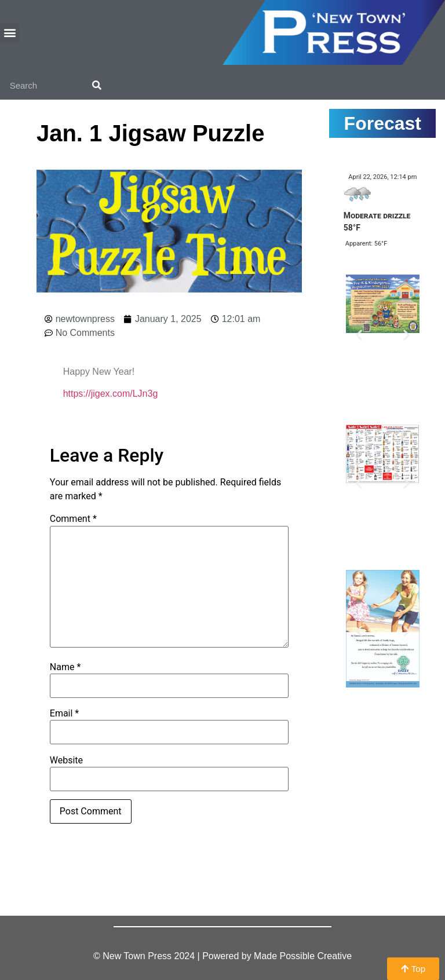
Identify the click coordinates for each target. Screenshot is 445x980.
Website (66, 760)
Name (65, 667)
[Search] (97, 85)
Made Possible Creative (303, 956)
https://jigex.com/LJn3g (111, 394)
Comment (73, 519)
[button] (10, 33)
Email (64, 714)
